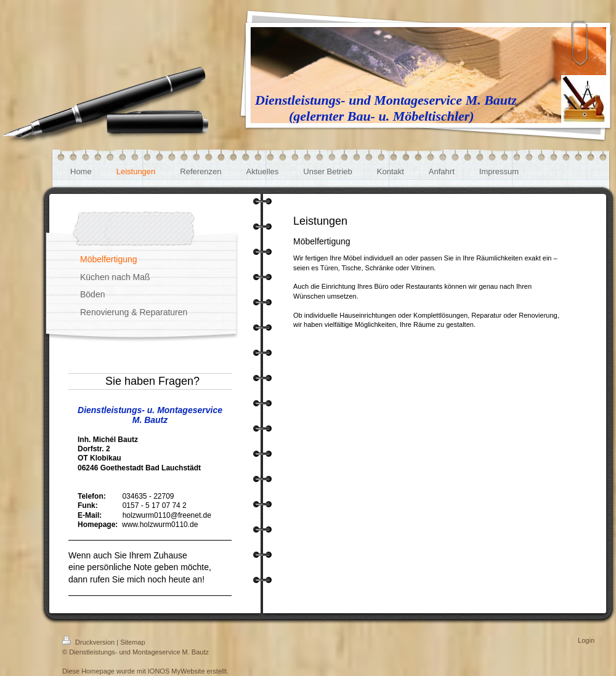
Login (586, 640)
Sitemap (132, 642)
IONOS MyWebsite (176, 671)
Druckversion (89, 642)
